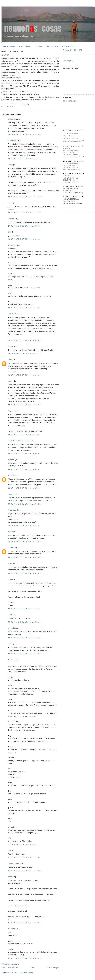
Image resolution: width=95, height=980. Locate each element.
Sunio (10, 360)
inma (10, 644)
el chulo (11, 460)
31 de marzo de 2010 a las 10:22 (25, 871)
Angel (10, 411)
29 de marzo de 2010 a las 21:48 (25, 354)
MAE (10, 165)
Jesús (10, 563)
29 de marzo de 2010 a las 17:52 (25, 213)
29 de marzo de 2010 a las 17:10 (25, 159)
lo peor (5, 55)
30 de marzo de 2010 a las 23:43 (25, 654)
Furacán (11, 219)
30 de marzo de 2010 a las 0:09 (24, 469)
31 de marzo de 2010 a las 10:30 (25, 923)
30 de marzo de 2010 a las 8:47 (24, 526)
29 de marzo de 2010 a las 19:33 (25, 239)
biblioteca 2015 (52, 46)
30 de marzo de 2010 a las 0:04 (24, 453)
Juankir (10, 346)
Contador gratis (68, 61)
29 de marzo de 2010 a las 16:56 (25, 135)
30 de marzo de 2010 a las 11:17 (25, 609)
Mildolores (12, 119)
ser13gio (11, 314)
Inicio (32, 968)
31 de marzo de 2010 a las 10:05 (25, 858)
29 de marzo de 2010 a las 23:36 (25, 405)
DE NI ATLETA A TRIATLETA (19, 441)
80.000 (12, 106)
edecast (11, 628)
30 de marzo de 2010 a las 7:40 (24, 488)
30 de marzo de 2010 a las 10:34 (25, 573)
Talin (9, 851)
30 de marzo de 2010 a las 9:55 (24, 542)
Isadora (11, 877)
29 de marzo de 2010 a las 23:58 (25, 435)
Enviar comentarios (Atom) (22, 973)
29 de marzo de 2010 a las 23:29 (25, 375)
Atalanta (11, 494)
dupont (10, 475)
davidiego (11, 245)
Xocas (10, 381)
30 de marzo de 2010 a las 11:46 (25, 622)
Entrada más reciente (10, 968)
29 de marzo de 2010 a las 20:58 (25, 340)
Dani (9, 232)
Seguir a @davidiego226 (72, 50)
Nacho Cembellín (14, 864)
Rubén (10, 532)
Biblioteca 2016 (67, 46)
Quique (10, 579)
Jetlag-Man (12, 510)
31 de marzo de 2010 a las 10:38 (25, 958)
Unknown (11, 548)
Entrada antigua (53, 968)
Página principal (9, 46)
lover (10, 203)
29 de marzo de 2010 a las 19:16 (25, 226)
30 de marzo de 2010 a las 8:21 (24, 504)
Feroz (10, 615)
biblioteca (39, 46)
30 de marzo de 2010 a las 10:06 (25, 557)
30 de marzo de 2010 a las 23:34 (25, 638)
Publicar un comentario (10, 964)
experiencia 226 (25, 46)
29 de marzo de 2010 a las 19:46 (25, 308)
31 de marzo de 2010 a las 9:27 (24, 845)
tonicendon (12, 141)
